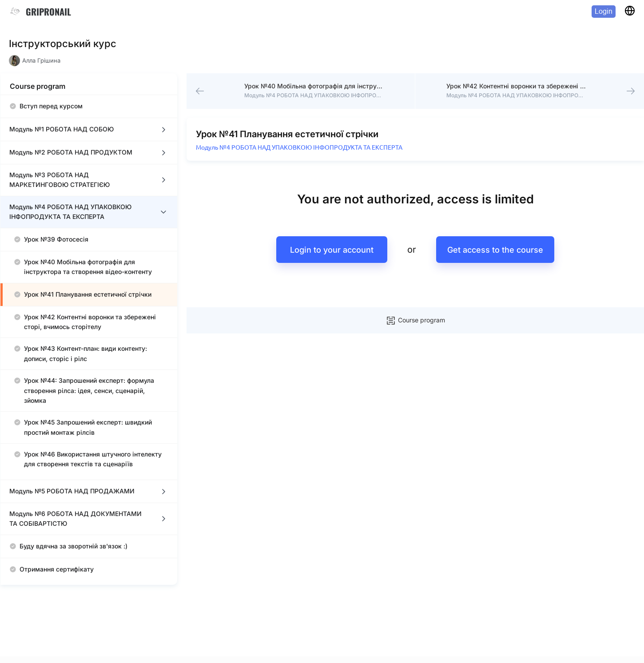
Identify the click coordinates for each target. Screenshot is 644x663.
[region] (89, 340)
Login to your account (332, 250)
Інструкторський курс (63, 44)
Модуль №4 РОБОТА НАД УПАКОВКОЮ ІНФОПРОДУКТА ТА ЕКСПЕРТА (299, 147)
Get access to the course (495, 250)
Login (604, 11)
